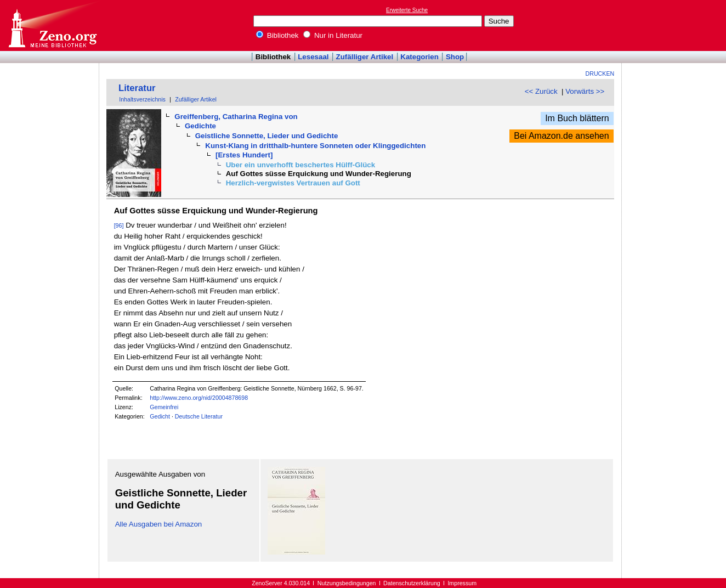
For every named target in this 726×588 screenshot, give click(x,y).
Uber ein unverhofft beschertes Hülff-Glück (301, 165)
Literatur (137, 88)
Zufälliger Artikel (365, 57)
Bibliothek (277, 35)
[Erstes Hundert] (244, 155)
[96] (119, 225)
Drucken (600, 73)
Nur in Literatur (333, 35)
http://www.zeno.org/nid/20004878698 (199, 398)
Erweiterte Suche (407, 10)
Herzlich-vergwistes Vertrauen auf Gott (293, 183)
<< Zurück (541, 91)
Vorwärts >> (585, 91)
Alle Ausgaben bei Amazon (159, 524)
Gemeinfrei (164, 407)
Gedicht (160, 416)
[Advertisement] (676, 25)
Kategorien (419, 57)
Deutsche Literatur (199, 416)
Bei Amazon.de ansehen (561, 136)
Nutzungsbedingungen (347, 583)
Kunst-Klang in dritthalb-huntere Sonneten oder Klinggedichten (315, 146)
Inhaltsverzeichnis (142, 99)
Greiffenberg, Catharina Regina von (236, 117)
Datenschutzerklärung (412, 583)
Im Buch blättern (577, 118)
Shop (455, 57)
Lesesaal (313, 57)
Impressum (462, 583)
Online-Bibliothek (52, 26)
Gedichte (200, 126)
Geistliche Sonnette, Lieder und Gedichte (267, 136)
